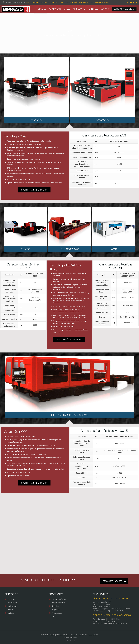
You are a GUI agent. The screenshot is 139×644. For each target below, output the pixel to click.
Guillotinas (55, 606)
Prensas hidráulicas (59, 603)
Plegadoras (56, 609)
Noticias (11, 609)
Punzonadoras (57, 613)
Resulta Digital (74, 637)
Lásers (54, 616)
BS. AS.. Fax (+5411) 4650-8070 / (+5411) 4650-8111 (46, 2)
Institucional (12, 606)
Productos (11, 599)
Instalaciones (12, 603)
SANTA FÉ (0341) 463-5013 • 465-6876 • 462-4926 (89, 2)
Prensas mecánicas (59, 599)
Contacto (11, 613)
